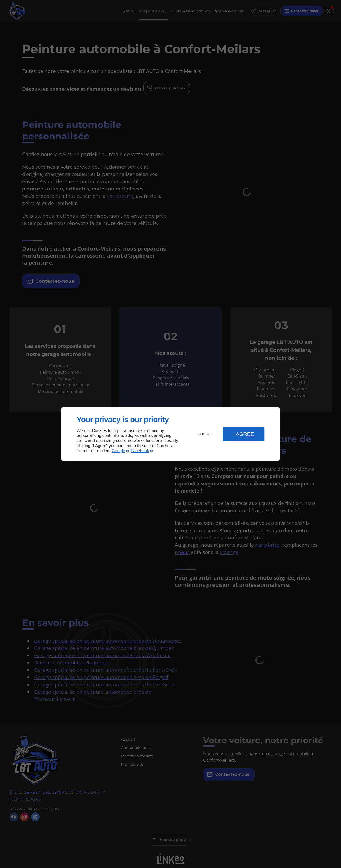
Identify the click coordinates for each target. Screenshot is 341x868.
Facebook (140, 451)
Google (118, 451)
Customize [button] (204, 434)
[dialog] (170, 434)
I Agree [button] (243, 434)
